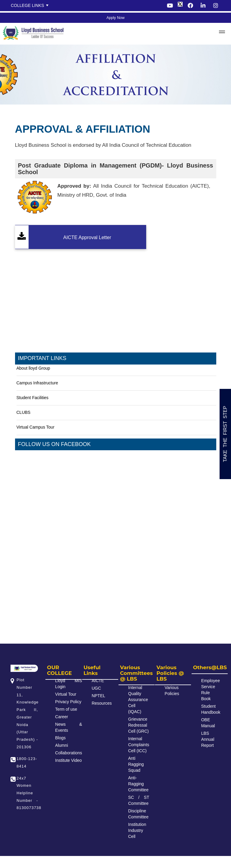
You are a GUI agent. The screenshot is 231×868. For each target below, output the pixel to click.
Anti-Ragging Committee (138, 784)
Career (62, 717)
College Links (28, 5)
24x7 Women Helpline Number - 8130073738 (27, 793)
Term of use (66, 709)
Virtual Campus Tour (35, 427)
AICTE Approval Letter (87, 237)
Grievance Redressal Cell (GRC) (138, 725)
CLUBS (24, 412)
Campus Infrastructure (37, 383)
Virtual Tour (66, 694)
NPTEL (99, 696)
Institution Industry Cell (137, 830)
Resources (102, 703)
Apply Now (115, 18)
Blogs (60, 738)
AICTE (98, 681)
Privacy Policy (68, 702)
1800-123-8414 (27, 762)
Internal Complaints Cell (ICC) (139, 745)
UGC (96, 688)
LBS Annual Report (208, 739)
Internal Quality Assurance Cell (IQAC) (138, 700)
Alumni (62, 745)
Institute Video (68, 760)
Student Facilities (33, 398)
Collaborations (69, 753)
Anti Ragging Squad (136, 764)
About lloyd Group (33, 368)
